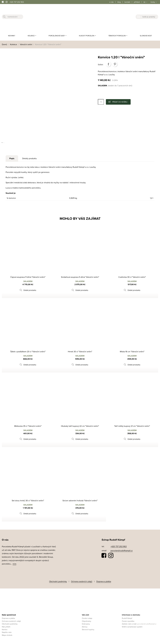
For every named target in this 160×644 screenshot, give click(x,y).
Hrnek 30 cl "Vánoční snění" (80, 351)
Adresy (85, 626)
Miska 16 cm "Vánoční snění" (132, 351)
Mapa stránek (7, 634)
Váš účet (85, 614)
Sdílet (108, 64)
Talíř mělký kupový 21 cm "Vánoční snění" (132, 426)
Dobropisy (86, 623)
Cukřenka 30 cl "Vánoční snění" (132, 277)
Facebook (104, 555)
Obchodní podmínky (58, 581)
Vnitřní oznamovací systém (132, 626)
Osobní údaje (87, 617)
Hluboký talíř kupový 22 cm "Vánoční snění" (80, 426)
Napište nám (7, 631)
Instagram (111, 555)
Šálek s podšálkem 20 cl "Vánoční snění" (28, 351)
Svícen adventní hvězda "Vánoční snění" (80, 500)
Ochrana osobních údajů (82, 581)
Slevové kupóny (88, 629)
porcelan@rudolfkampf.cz (122, 550)
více (14, 564)
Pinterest (115, 64)
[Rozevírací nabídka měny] (145, 2)
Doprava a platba (104, 581)
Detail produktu (30, 290)
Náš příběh (6, 626)
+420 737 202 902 (17, 2)
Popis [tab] (12, 158)
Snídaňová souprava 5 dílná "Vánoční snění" (80, 277)
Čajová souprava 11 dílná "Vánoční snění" (28, 277)
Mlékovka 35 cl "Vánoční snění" (28, 426)
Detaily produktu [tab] (29, 158)
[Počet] (101, 102)
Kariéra (5, 629)
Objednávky (86, 620)
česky (153, 2)
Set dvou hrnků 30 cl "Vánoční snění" (28, 500)
